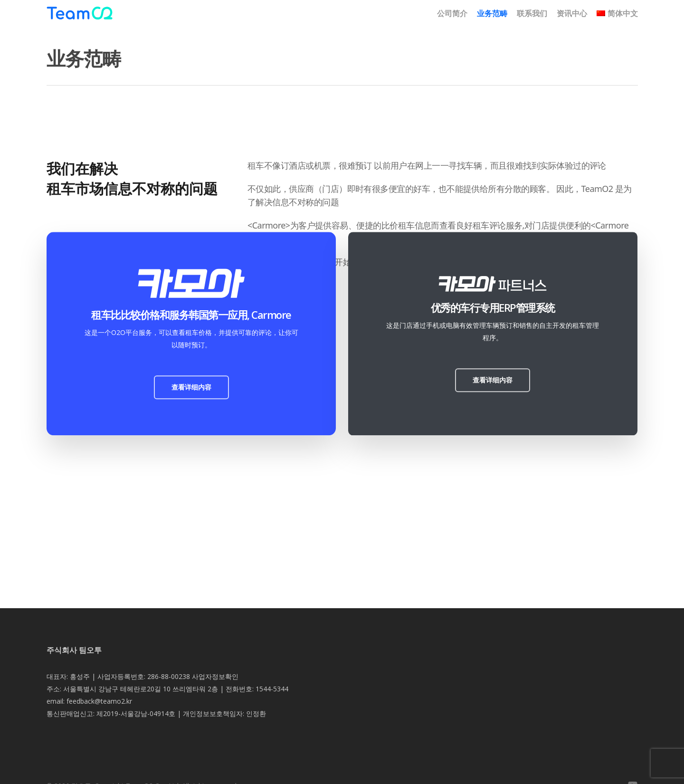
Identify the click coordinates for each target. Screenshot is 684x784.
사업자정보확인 (215, 676)
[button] (191, 387)
